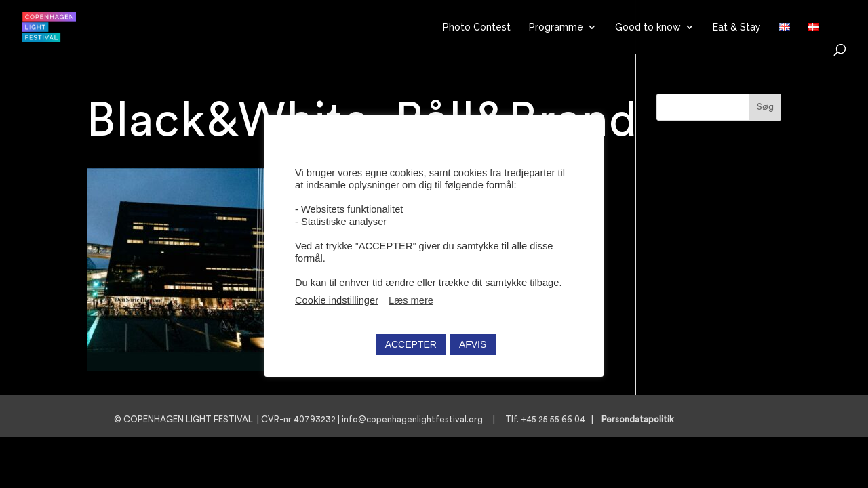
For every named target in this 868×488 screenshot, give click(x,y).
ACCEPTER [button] (411, 344)
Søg (765, 107)
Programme (556, 27)
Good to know (648, 27)
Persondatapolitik (642, 419)
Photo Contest (477, 27)
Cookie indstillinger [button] (337, 300)
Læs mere (411, 300)
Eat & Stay (737, 27)
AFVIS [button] (473, 344)
